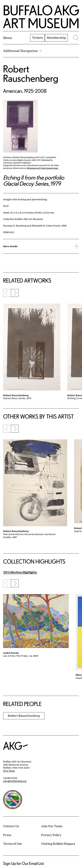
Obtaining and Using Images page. (42, 168)
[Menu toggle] (8, 38)
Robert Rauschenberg (31, 74)
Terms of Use (13, 844)
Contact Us (11, 826)
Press (7, 835)
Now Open (9, 771)
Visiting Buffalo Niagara (58, 844)
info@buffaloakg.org (15, 781)
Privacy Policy (51, 835)
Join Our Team (52, 826)
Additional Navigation (23, 51)
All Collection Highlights (20, 572)
